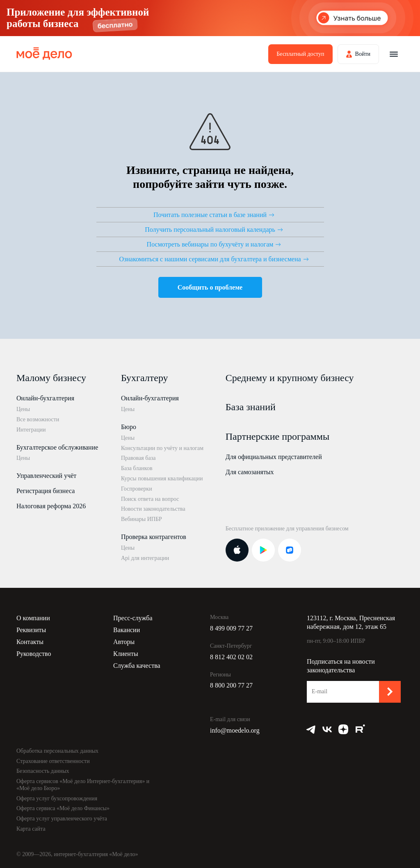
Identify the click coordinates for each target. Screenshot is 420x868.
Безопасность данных (43, 771)
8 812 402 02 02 (231, 657)
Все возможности (38, 419)
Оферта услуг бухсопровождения (57, 798)
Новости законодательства (153, 509)
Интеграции (31, 430)
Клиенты (126, 654)
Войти (363, 54)
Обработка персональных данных (57, 751)
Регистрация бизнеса (46, 491)
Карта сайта (31, 829)
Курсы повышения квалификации (162, 479)
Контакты (30, 642)
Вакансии (127, 630)
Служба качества (137, 666)
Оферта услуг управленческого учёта (62, 819)
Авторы (124, 642)
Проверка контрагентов (154, 537)
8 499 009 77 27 (231, 628)
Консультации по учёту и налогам (162, 448)
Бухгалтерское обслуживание (57, 447)
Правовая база (138, 458)
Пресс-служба (133, 618)
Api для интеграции (145, 558)
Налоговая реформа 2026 (51, 506)
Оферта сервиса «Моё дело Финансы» (63, 808)
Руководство (34, 654)
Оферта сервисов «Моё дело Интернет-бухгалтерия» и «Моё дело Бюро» (83, 785)
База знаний (251, 407)
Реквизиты (31, 630)
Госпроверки (137, 489)
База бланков (137, 468)
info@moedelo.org (235, 730)
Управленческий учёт (46, 476)
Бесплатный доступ (300, 54)
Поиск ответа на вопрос (150, 499)
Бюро (129, 427)
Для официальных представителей (274, 457)
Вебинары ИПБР (142, 519)
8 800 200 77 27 (231, 685)
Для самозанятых (250, 472)
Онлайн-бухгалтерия (45, 398)
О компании (33, 618)
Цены (23, 409)
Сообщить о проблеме (210, 287)
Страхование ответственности (53, 761)
